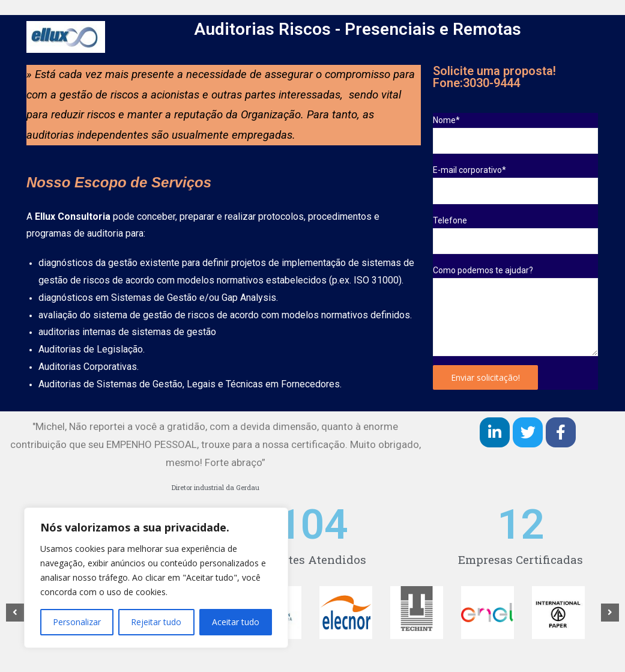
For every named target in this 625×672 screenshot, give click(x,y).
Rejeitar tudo (156, 622)
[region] (156, 578)
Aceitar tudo (236, 622)
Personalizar (77, 622)
